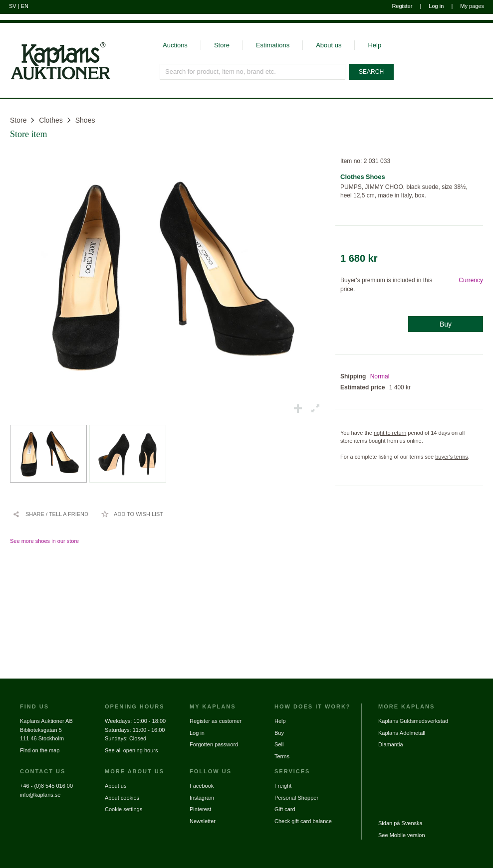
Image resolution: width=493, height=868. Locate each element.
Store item (29, 134)
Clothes (51, 120)
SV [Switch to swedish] (13, 6)
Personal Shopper (296, 798)
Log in (436, 6)
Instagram (202, 798)
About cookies (122, 798)
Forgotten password (214, 744)
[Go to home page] (55, 79)
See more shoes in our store (44, 541)
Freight (283, 786)
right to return (390, 433)
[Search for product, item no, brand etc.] (252, 72)
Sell (279, 744)
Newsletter (203, 821)
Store (222, 45)
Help (374, 45)
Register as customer (216, 721)
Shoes (85, 120)
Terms (282, 756)
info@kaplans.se (40, 795)
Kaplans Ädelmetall (402, 733)
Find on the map (40, 750)
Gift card (285, 809)
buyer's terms (452, 457)
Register (402, 6)
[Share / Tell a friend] (50, 514)
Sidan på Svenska (400, 823)
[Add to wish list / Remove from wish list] (132, 514)
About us (329, 45)
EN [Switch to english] (25, 6)
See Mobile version (402, 835)
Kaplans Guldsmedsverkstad (413, 721)
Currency (471, 280)
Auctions (175, 45)
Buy (446, 324)
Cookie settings (123, 809)
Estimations (273, 45)
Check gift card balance (303, 821)
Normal (380, 376)
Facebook (202, 786)
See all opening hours (131, 750)
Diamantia (391, 744)
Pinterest (200, 809)
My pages (472, 6)
